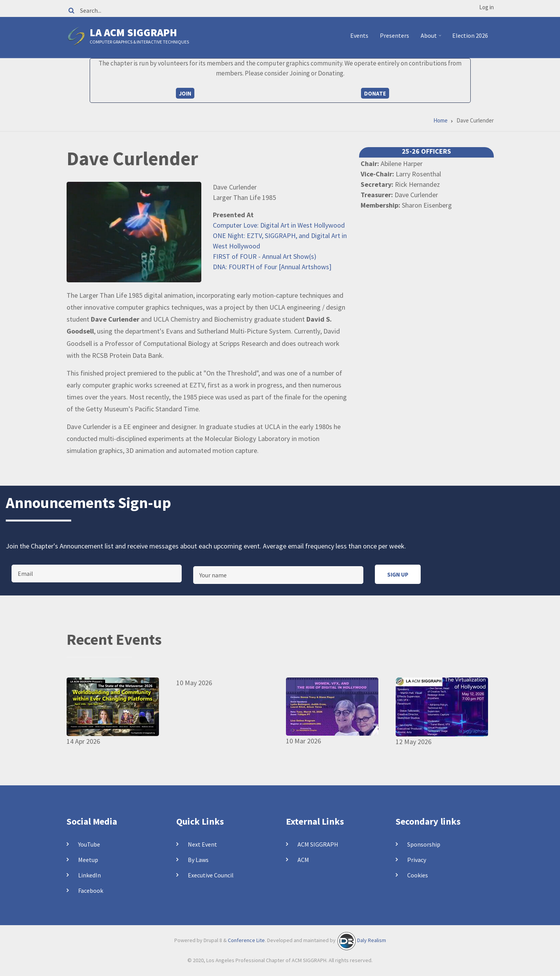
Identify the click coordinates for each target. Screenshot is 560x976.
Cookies (418, 875)
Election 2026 (470, 35)
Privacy (417, 860)
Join (185, 93)
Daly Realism (372, 941)
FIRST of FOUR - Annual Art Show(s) (265, 256)
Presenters (395, 35)
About (432, 39)
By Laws (198, 860)
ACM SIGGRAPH (318, 844)
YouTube (89, 844)
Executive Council (211, 875)
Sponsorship (424, 844)
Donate (375, 93)
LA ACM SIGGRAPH (133, 32)
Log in (486, 7)
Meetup (88, 860)
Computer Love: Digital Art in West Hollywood (279, 225)
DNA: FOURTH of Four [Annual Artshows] (272, 267)
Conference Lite (246, 941)
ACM (303, 860)
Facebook (91, 890)
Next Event (202, 844)
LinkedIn (89, 875)
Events (359, 35)
